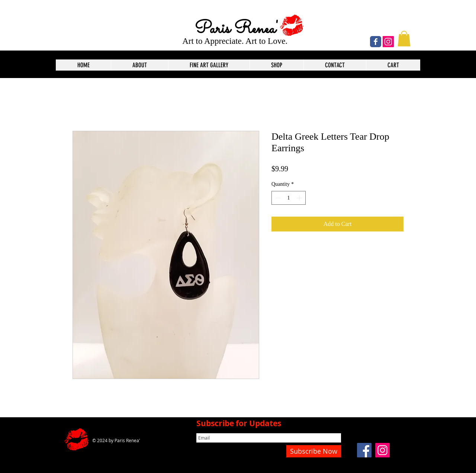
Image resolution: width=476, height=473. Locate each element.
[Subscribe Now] (314, 451)
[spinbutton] (289, 198)
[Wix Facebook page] (376, 42)
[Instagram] (388, 42)
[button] (404, 39)
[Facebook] (364, 450)
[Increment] (300, 198)
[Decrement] (277, 198)
